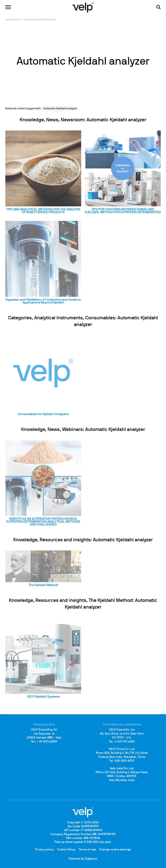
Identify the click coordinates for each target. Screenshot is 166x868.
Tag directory (13, 20)
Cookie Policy (66, 850)
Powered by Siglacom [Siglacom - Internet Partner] (83, 859)
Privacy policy (45, 850)
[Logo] (83, 7)
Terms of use (87, 850)
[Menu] (8, 7)
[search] (159, 7)
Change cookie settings (115, 850)
